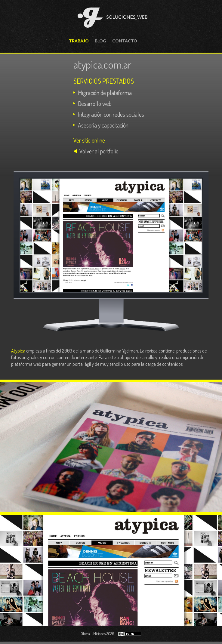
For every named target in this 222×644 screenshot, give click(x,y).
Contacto (125, 41)
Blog (100, 41)
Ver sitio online (89, 140)
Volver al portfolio (99, 151)
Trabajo (79, 41)
